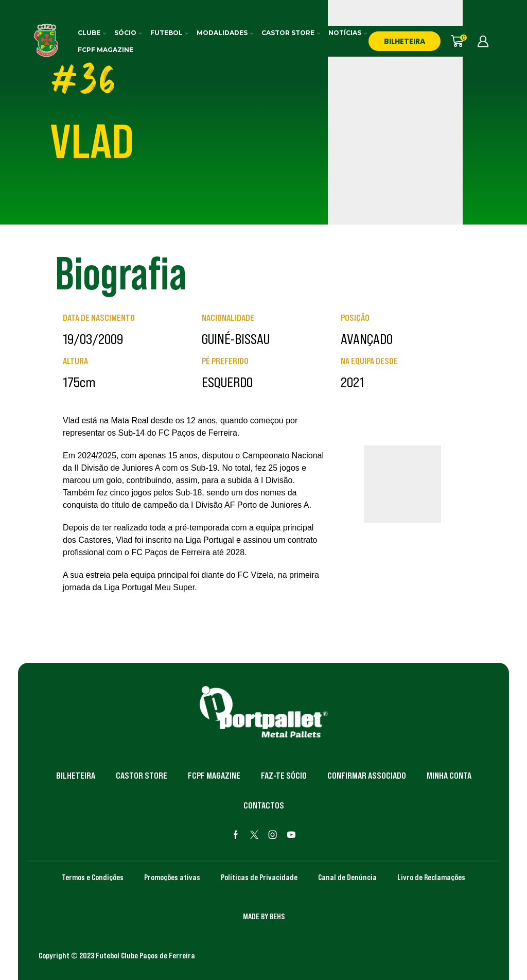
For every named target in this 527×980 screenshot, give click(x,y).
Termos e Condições (93, 877)
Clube (92, 33)
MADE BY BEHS (264, 916)
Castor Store (291, 33)
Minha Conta (449, 776)
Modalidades (225, 33)
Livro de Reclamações (431, 877)
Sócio (128, 33)
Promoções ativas (172, 877)
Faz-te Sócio (284, 776)
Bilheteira (76, 776)
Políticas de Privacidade (259, 877)
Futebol (169, 33)
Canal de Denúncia (347, 877)
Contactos (264, 805)
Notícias (348, 33)
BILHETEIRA (405, 41)
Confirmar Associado (367, 776)
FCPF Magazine (106, 50)
